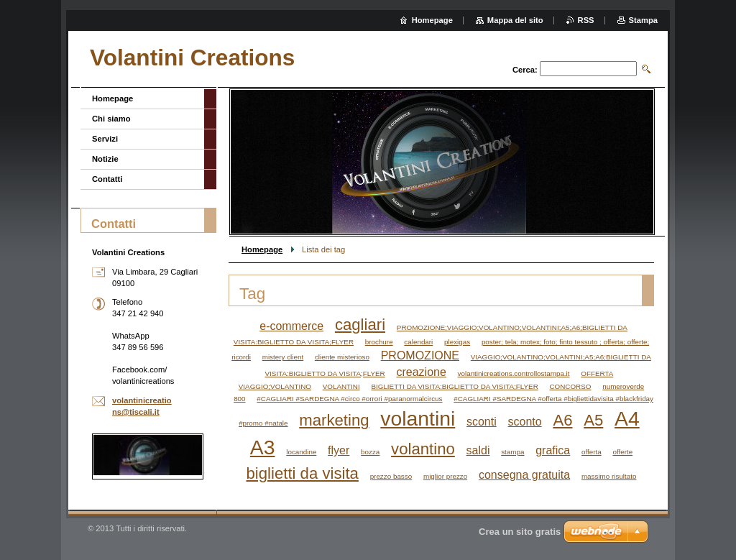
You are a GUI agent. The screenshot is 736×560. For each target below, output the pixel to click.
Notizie (105, 159)
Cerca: (525, 70)
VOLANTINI (341, 386)
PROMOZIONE (420, 355)
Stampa (643, 20)
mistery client (283, 357)
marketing (334, 420)
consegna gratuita (524, 475)
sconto (525, 422)
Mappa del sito (515, 20)
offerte (622, 452)
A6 (562, 420)
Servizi (105, 139)
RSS (586, 20)
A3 (263, 447)
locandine (301, 452)
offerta (592, 452)
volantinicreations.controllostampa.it (514, 373)
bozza (370, 452)
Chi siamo (111, 119)
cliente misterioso (342, 357)
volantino (423, 449)
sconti (482, 422)
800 (239, 399)
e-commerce (291, 326)
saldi (478, 450)
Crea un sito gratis (520, 532)
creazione (421, 372)
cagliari (360, 325)
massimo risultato (609, 476)
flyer (339, 450)
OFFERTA (597, 373)
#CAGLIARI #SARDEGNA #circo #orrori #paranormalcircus (349, 399)
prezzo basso (391, 476)
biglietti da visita (303, 473)
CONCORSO (570, 386)
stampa (512, 452)
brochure (379, 342)
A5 (593, 420)
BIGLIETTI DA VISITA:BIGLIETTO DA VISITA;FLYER (454, 386)
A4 (627, 418)
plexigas (457, 342)
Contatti (107, 179)
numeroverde (623, 386)
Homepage (262, 249)
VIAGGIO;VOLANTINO (275, 386)
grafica (553, 450)
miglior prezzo (445, 476)
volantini (418, 418)
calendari (418, 342)
